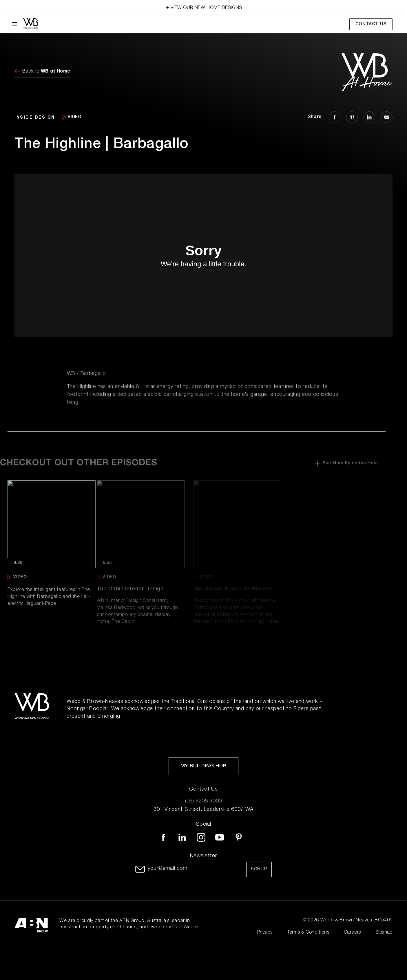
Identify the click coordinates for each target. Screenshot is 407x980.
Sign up (259, 869)
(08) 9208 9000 (203, 801)
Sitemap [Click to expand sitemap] (384, 933)
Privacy (265, 933)
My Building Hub (204, 766)
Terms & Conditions (308, 933)
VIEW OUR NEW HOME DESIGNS (203, 7)
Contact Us (371, 24)
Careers (352, 933)
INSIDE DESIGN (35, 117)
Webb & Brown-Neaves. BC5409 (356, 921)
